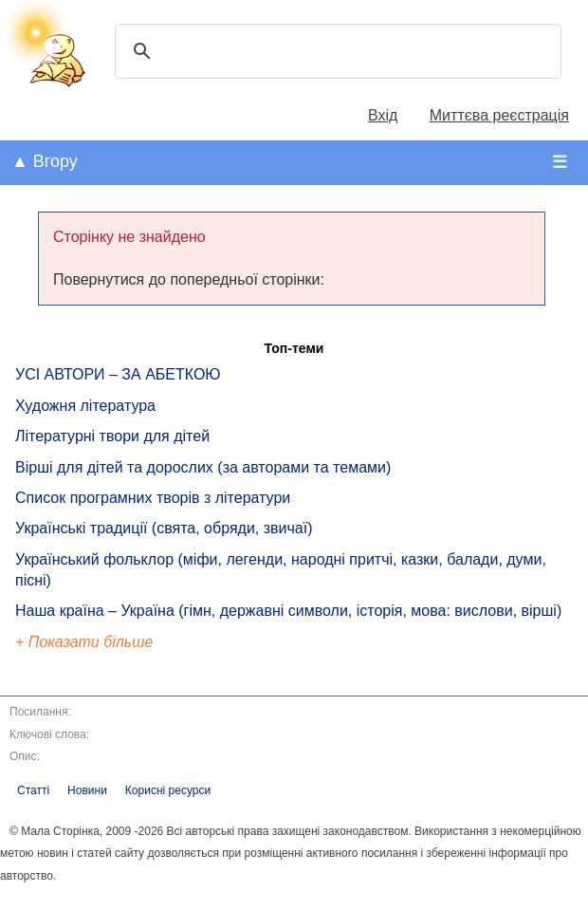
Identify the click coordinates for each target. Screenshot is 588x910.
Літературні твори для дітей (112, 436)
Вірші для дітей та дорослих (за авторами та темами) (203, 467)
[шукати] (335, 51)
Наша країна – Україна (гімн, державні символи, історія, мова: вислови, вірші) (288, 611)
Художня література (85, 406)
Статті (33, 790)
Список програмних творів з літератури (153, 498)
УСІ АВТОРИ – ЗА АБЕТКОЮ (118, 374)
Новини (87, 790)
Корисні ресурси (168, 790)
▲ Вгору (45, 161)
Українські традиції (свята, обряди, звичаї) (164, 528)
